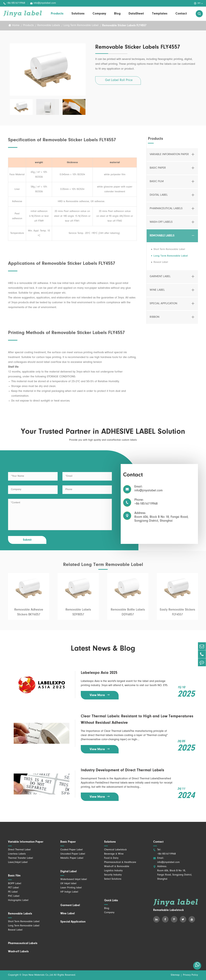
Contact (181, 14)
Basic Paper (158, 171)
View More (100, 695)
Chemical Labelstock (115, 850)
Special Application (163, 306)
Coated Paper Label (72, 850)
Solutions (78, 14)
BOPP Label (15, 884)
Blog (117, 14)
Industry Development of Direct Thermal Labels (122, 770)
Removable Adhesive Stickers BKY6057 (29, 615)
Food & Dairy (111, 858)
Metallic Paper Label (72, 858)
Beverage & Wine (114, 854)
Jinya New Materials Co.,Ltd (38, 975)
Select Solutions (113, 879)
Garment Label (160, 279)
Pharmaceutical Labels (166, 211)
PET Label (13, 888)
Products (57, 14)
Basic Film (157, 184)
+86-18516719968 (14, 3)
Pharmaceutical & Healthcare (120, 862)
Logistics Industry (113, 871)
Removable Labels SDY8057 (78, 615)
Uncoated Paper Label (73, 854)
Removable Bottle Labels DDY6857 (128, 615)
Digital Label (159, 198)
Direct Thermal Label (19, 850)
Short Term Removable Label (169, 252)
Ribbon (154, 320)
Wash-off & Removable (117, 867)
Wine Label (157, 293)
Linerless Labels (17, 854)
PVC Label (14, 896)
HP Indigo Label (69, 892)
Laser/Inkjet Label (18, 862)
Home (16, 26)
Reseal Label (161, 265)
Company (99, 14)
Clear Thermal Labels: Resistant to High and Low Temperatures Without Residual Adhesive (137, 720)
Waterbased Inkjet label (74, 880)
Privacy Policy (190, 975)
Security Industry (113, 875)
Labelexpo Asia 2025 (99, 673)
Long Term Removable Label (81, 26)
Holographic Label (18, 900)
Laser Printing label (71, 888)
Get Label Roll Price (119, 81)
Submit (27, 540)
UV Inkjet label (68, 884)
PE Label (13, 892)
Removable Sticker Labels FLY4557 (124, 26)
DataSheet (136, 14)
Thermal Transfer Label (21, 858)
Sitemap (175, 975)
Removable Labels (49, 26)
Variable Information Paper (169, 157)
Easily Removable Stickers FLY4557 (177, 615)
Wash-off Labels (161, 225)
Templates (160, 14)
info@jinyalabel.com (43, 3)
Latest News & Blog (103, 649)
